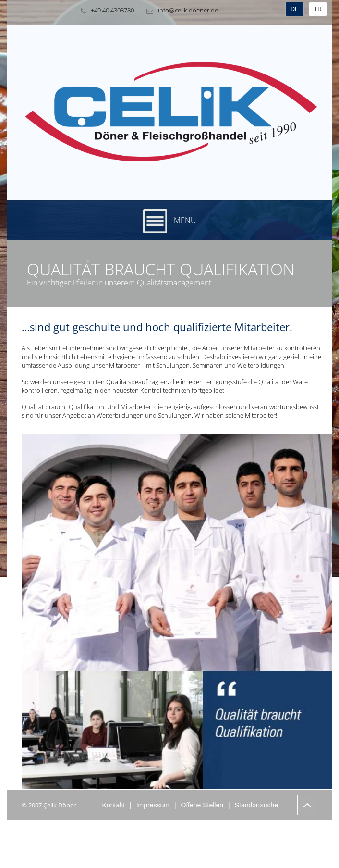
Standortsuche (256, 805)
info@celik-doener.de (180, 10)
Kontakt (114, 805)
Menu (170, 221)
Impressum (153, 805)
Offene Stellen (202, 805)
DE (295, 9)
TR (318, 9)
